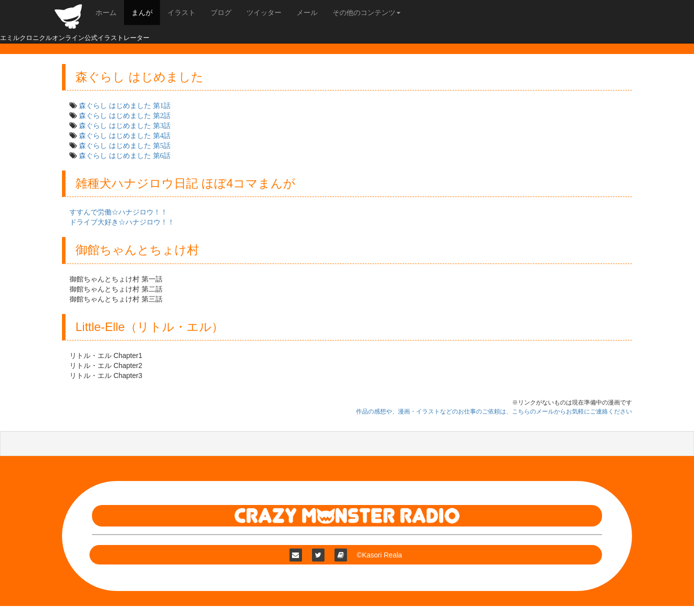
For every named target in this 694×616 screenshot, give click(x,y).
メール (307, 12)
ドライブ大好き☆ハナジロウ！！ (122, 222)
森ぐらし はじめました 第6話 (125, 155)
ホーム (106, 12)
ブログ (221, 12)
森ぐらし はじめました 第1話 (125, 105)
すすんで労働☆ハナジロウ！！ (118, 212)
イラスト (181, 12)
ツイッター (264, 12)
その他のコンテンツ (366, 12)
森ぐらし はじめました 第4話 (125, 135)
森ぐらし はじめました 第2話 (125, 115)
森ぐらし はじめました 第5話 (125, 145)
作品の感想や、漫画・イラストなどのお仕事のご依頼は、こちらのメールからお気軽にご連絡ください (494, 411)
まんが (142, 12)
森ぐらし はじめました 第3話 (125, 125)
